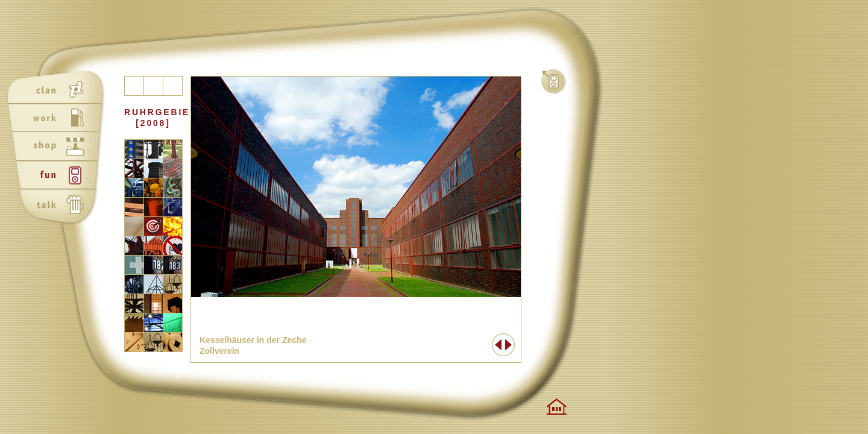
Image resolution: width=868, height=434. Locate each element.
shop (58, 148)
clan (58, 90)
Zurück (498, 345)
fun (58, 177)
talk (58, 206)
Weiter (509, 345)
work (58, 119)
